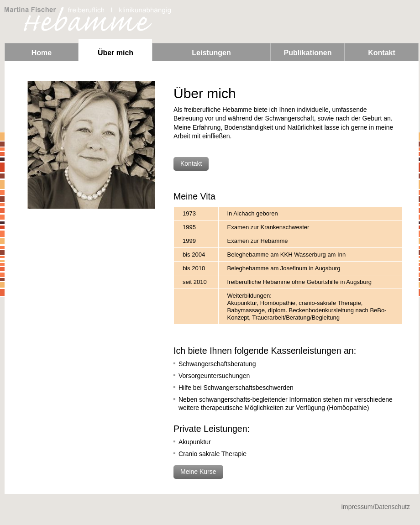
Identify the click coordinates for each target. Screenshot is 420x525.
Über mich (115, 53)
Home (42, 53)
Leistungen (211, 53)
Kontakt (382, 53)
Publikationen (308, 53)
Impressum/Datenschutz (375, 507)
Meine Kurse (198, 472)
